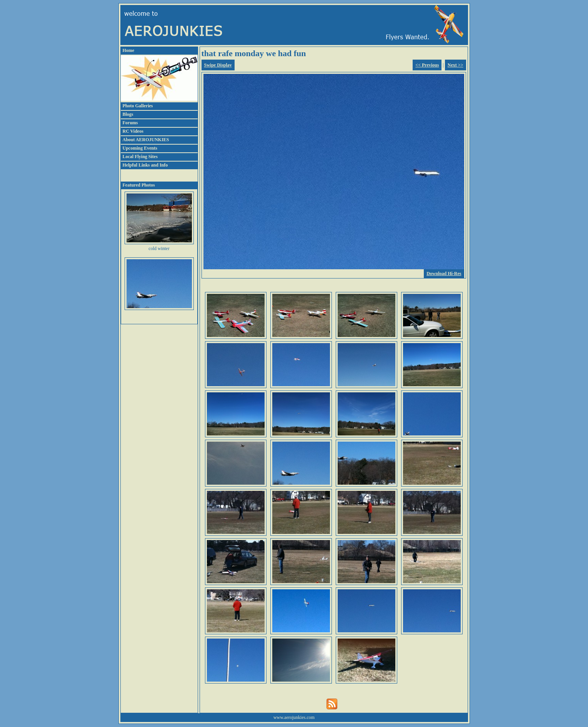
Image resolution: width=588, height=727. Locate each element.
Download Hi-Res (444, 273)
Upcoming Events (140, 148)
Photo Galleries (138, 106)
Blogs (128, 114)
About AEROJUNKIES (146, 140)
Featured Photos (139, 185)
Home (129, 50)
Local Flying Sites (140, 157)
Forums (130, 123)
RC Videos (133, 131)
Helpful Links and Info (145, 165)
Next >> (456, 65)
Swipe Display (218, 65)
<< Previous (427, 65)
